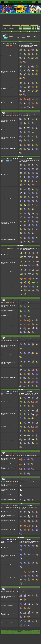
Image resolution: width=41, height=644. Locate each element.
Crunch (3, 46)
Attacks (28, 28)
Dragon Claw (3, 455)
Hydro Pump (2, 161)
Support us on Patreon (20, 634)
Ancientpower (4, 249)
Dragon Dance (3, 542)
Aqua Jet (3, 592)
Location (24, 28)
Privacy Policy (26, 630)
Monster (28, 37)
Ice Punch (3, 482)
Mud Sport (3, 340)
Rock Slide (3, 302)
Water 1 (35, 37)
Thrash (3, 115)
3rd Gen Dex (35, 28)
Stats (30, 28)
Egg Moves (33, 28)
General (21, 28)
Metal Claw (3, 508)
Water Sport (2, 394)
